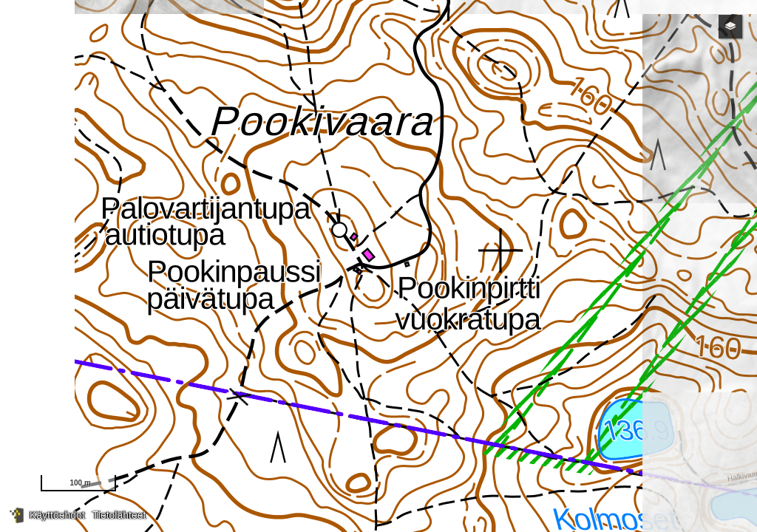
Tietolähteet (119, 515)
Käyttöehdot (57, 515)
